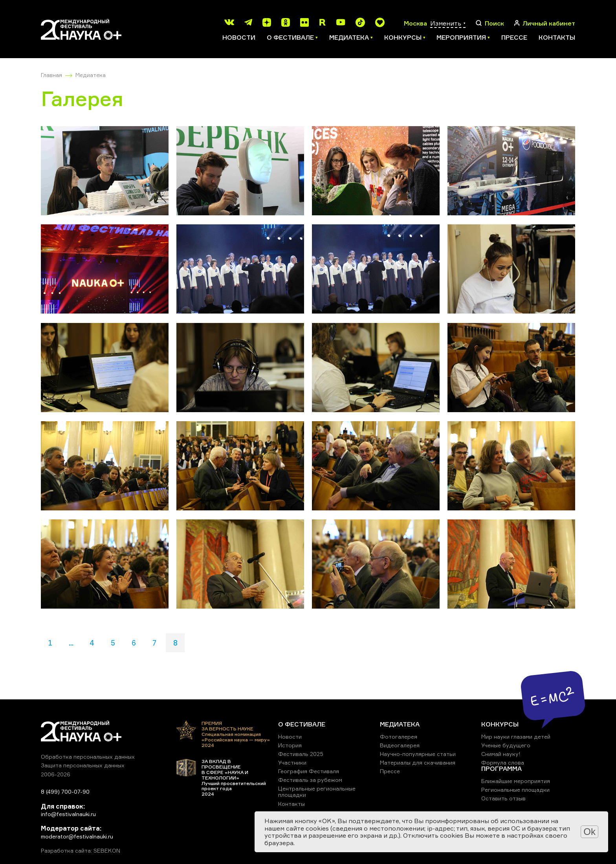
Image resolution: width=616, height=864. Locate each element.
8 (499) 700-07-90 (65, 792)
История (290, 745)
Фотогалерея (399, 737)
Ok (589, 832)
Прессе (514, 37)
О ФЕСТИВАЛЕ (302, 724)
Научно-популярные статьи (418, 754)
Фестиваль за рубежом (310, 780)
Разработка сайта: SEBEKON (81, 851)
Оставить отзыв (503, 798)
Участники (292, 762)
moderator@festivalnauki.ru (77, 836)
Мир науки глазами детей (516, 737)
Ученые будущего (506, 745)
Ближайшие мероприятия (516, 781)
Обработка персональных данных (88, 757)
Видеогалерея (400, 745)
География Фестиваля (309, 771)
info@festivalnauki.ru (68, 814)
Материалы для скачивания (418, 762)
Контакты (557, 37)
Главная (51, 75)
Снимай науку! (501, 754)
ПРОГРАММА (501, 769)
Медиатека (91, 75)
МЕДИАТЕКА (400, 724)
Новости (239, 37)
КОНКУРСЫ (500, 724)
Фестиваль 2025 (301, 754)
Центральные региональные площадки (317, 792)
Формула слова (503, 762)
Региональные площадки (515, 790)
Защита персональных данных (83, 765)
